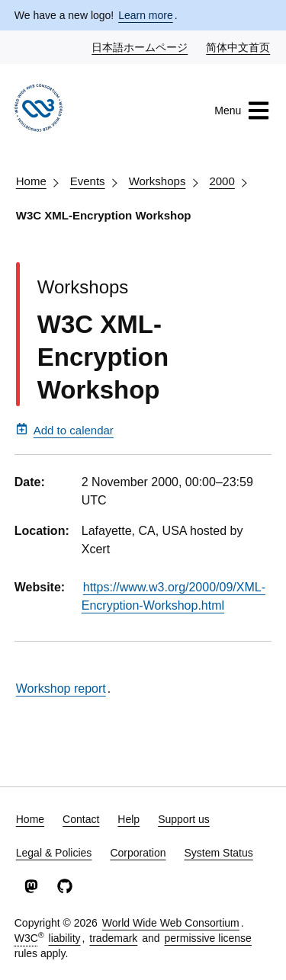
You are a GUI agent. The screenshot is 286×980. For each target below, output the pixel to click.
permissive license (207, 938)
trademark (113, 938)
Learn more (146, 15)
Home (31, 181)
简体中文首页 (239, 46)
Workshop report (61, 689)
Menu (242, 110)
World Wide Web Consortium (171, 923)
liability (65, 938)
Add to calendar (65, 430)
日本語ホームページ (140, 46)
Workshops (157, 181)
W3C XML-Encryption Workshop (104, 215)
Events (88, 181)
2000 (222, 181)
